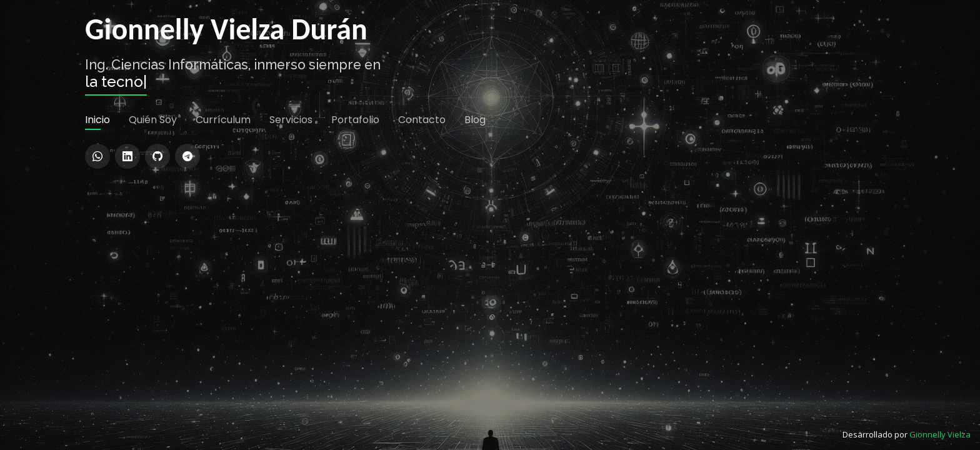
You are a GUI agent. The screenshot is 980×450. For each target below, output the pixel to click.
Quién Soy (153, 250)
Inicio (97, 250)
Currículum (223, 250)
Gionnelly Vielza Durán (226, 157)
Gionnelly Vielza (940, 434)
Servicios (291, 250)
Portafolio (355, 250)
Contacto (422, 250)
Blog (475, 250)
